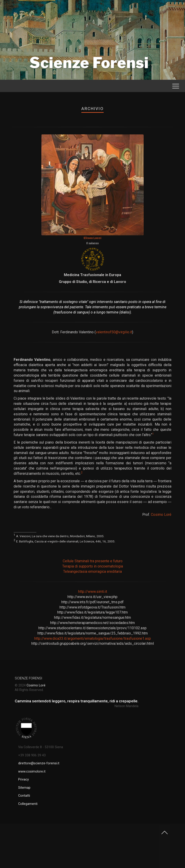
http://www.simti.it (93, 592)
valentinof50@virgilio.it (114, 332)
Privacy (24, 779)
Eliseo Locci (92, 238)
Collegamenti (28, 804)
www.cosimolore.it (32, 772)
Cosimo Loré (161, 515)
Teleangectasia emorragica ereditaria (92, 571)
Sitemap (24, 788)
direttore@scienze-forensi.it (39, 763)
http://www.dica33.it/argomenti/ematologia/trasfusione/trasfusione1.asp (93, 638)
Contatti (24, 796)
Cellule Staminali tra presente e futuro (93, 561)
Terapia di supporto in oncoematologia (93, 566)
